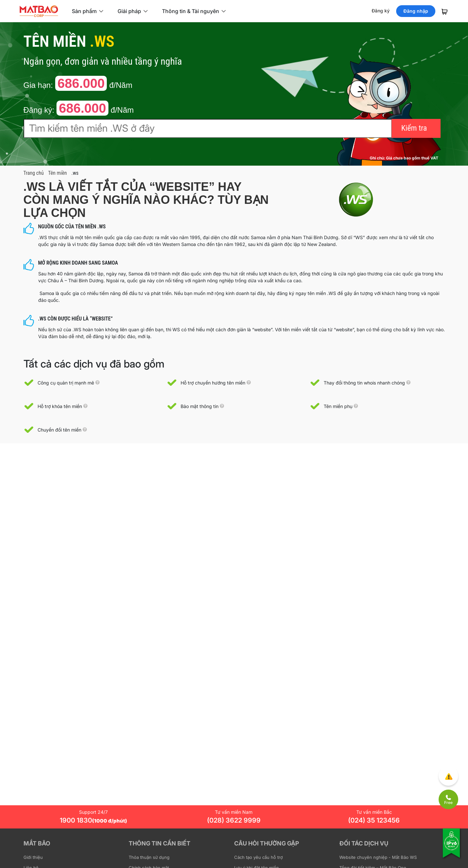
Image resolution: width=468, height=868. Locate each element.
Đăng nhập (416, 11)
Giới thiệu (33, 857)
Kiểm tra (414, 128)
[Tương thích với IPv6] (452, 847)
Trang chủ (34, 173)
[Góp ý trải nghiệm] (448, 776)
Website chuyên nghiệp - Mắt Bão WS (378, 857)
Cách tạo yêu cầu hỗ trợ (258, 857)
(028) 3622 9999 (234, 820)
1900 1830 (93, 820)
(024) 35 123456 (374, 820)
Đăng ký (381, 11)
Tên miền (57, 173)
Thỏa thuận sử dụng (149, 857)
